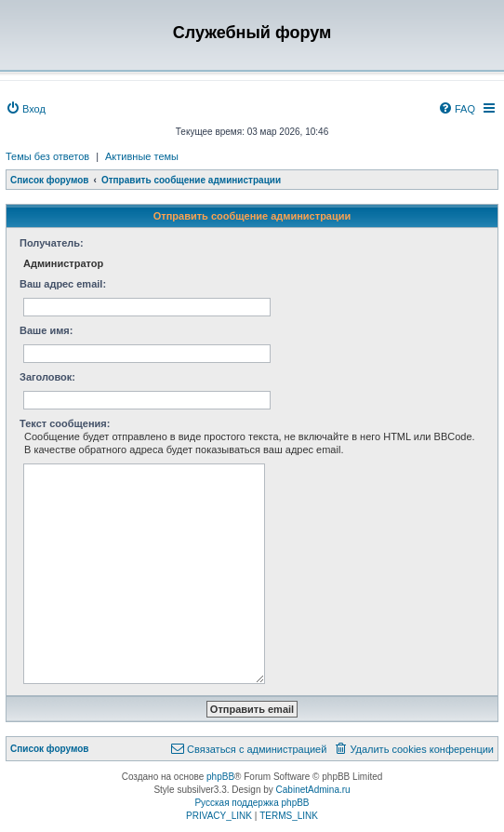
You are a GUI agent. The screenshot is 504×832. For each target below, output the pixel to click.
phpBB (220, 777)
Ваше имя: (46, 330)
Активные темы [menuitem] (142, 156)
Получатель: (52, 243)
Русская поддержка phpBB (252, 803)
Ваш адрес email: (63, 284)
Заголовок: (47, 377)
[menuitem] (26, 109)
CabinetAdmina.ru (313, 790)
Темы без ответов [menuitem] (47, 156)
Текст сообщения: (65, 423)
